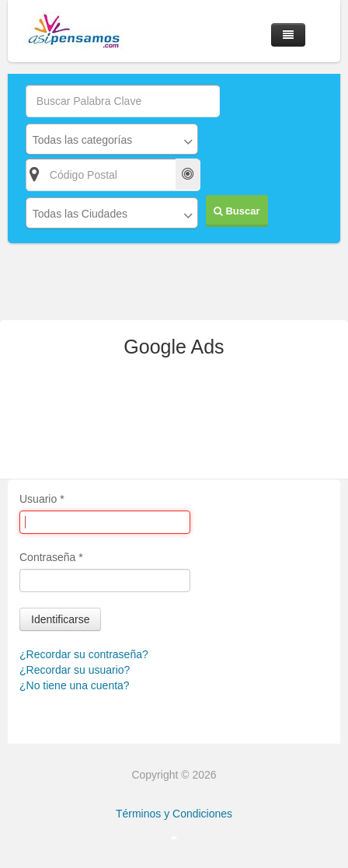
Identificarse (60, 619)
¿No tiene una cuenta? (75, 685)
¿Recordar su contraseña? (84, 654)
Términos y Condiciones (174, 814)
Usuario (42, 499)
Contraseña (51, 557)
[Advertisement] (174, 424)
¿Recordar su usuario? (75, 670)
